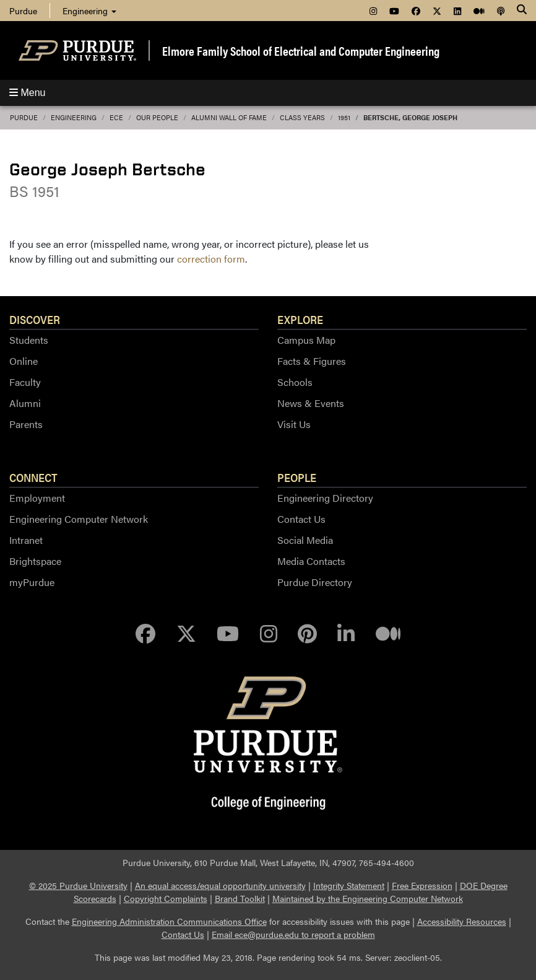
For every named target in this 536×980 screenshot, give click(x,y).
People (297, 477)
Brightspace (35, 561)
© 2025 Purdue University (78, 885)
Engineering (89, 11)
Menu (27, 93)
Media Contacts (311, 561)
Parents (26, 424)
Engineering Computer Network (79, 519)
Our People (157, 117)
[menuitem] (373, 11)
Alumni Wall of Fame (229, 117)
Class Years (302, 117)
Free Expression (422, 885)
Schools (295, 382)
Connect (33, 477)
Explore (300, 319)
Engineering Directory (325, 498)
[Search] (522, 11)
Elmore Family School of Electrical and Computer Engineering (301, 50)
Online (24, 361)
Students (29, 340)
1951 (344, 117)
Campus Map (306, 340)
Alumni (25, 403)
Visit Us (294, 424)
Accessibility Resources (462, 921)
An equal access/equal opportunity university (220, 885)
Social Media (305, 540)
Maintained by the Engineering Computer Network (368, 898)
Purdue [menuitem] (23, 11)
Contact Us (301, 519)
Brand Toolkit (240, 898)
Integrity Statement (349, 885)
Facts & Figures (312, 361)
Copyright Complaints (166, 898)
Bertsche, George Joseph (410, 117)
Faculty (25, 382)
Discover (35, 319)
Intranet (26, 540)
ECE (116, 117)
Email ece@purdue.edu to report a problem (293, 934)
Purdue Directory (315, 582)
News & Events (311, 403)
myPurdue (32, 582)
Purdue (24, 117)
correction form (211, 259)
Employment (37, 498)
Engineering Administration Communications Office (169, 921)
